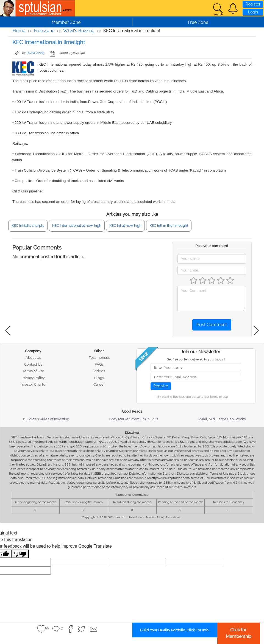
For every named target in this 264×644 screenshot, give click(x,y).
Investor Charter (33, 384)
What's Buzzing (79, 31)
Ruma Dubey (36, 53)
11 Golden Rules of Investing (46, 419)
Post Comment (212, 325)
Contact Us (33, 364)
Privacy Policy (33, 378)
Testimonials (99, 358)
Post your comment (212, 246)
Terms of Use (33, 371)
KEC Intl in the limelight (169, 226)
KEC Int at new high (125, 226)
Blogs (99, 378)
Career (99, 384)
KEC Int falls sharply (28, 226)
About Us (33, 358)
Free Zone (44, 31)
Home (19, 31)
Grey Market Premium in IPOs (134, 419)
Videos (99, 371)
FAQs (99, 364)
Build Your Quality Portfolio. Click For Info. (175, 630)
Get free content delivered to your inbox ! (196, 359)
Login (253, 12)
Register (253, 4)
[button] (233, 8)
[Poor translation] (20, 554)
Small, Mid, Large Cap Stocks (222, 419)
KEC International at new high (77, 226)
